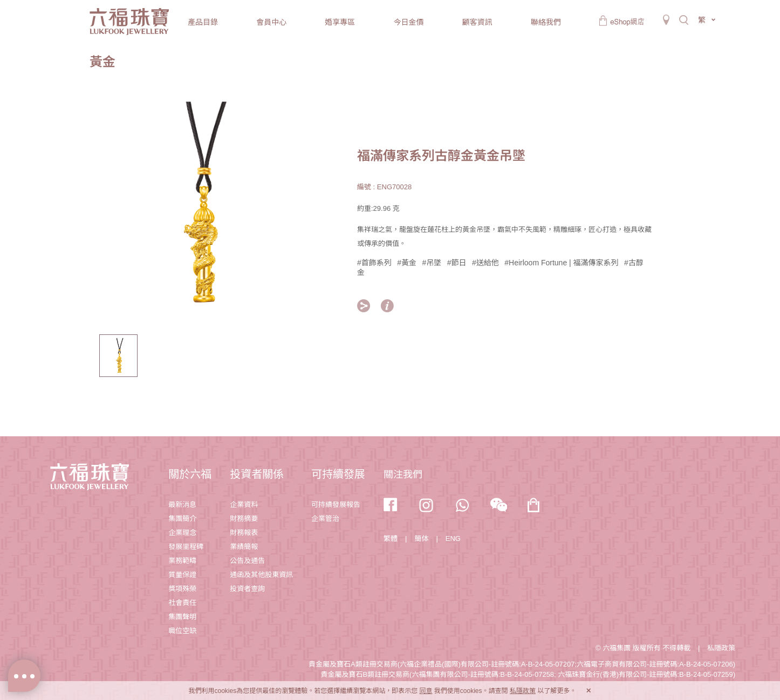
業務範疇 (182, 561)
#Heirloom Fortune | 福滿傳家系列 (561, 263)
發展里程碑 (186, 547)
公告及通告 (247, 561)
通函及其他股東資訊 (261, 575)
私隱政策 (721, 648)
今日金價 (408, 22)
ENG (453, 538)
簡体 (421, 538)
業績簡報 (244, 547)
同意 (426, 691)
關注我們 (403, 475)
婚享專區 (340, 22)
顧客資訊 (477, 22)
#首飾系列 (374, 263)
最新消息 (182, 505)
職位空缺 (182, 631)
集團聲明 (182, 617)
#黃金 (407, 263)
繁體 (391, 538)
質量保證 (182, 575)
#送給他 (485, 263)
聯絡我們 (546, 22)
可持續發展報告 (336, 505)
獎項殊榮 (182, 589)
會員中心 (271, 22)
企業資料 (244, 505)
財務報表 (244, 533)
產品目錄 (203, 22)
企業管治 (325, 519)
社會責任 (182, 603)
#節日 (457, 263)
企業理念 (182, 533)
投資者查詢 (247, 589)
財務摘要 (244, 519)
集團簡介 (182, 519)
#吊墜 (432, 263)
